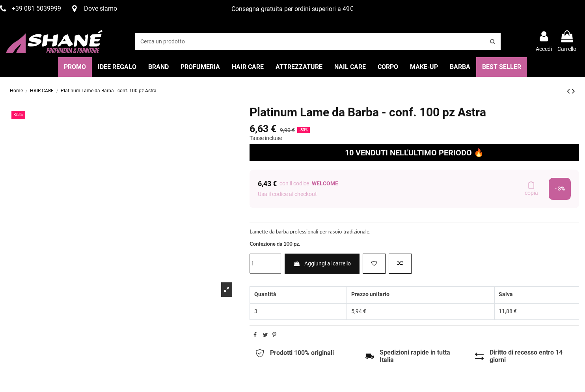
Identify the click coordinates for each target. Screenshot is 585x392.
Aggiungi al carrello (322, 263)
